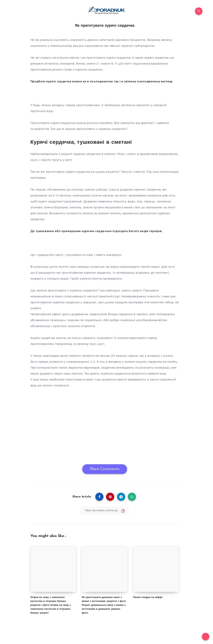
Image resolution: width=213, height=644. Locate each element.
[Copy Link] (105, 516)
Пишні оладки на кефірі (148, 603)
